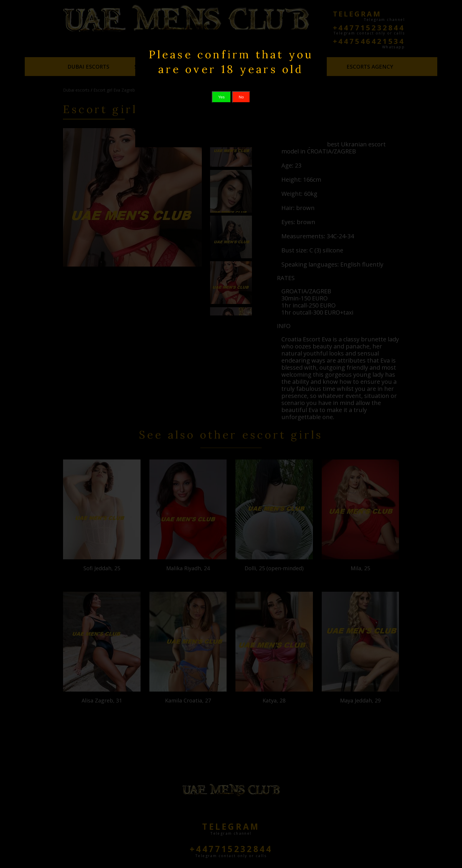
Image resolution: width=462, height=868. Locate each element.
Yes (222, 97)
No (241, 97)
